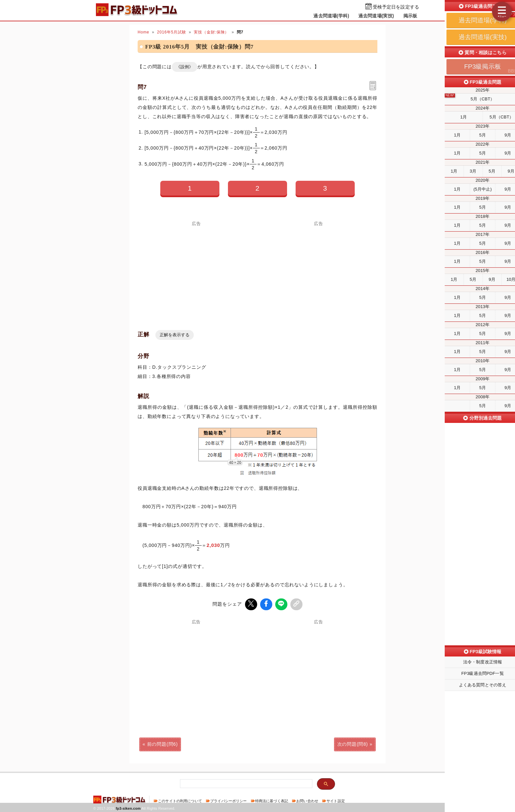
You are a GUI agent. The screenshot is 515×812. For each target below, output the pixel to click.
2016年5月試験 (172, 32)
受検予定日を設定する (396, 7)
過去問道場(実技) (376, 16)
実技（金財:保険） (211, 32)
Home (143, 32)
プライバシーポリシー (228, 800)
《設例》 (185, 67)
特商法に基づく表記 (272, 800)
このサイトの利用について (180, 800)
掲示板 (410, 16)
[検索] (246, 783)
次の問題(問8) (353, 743)
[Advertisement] (319, 272)
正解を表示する (175, 335)
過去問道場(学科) (331, 16)
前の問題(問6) (163, 743)
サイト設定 (336, 800)
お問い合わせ (307, 800)
